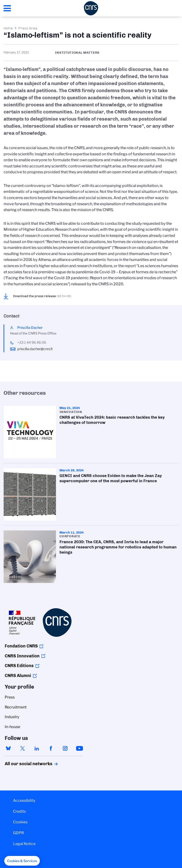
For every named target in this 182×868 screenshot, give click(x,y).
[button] (22, 861)
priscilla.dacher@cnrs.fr (35, 349)
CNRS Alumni (18, 676)
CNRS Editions (19, 666)
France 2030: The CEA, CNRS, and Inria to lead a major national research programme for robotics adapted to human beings (91, 557)
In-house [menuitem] (12, 727)
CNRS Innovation (22, 656)
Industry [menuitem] (12, 717)
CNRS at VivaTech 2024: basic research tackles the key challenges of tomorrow (91, 432)
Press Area (28, 28)
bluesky (8, 748)
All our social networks (23, 764)
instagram (65, 748)
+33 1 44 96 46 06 (32, 343)
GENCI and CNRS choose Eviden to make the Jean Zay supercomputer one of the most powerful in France (91, 494)
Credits (19, 811)
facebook (51, 748)
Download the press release (42, 296)
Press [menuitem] (10, 697)
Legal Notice (24, 844)
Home (8, 28)
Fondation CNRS (21, 646)
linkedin (37, 748)
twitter (23, 748)
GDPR (18, 833)
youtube (79, 748)
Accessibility (24, 801)
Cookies (20, 822)
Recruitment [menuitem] (16, 707)
